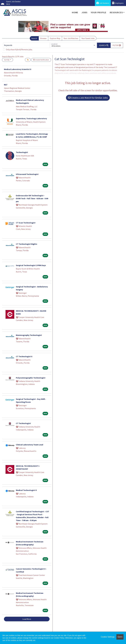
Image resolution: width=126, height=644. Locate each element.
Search (34, 38)
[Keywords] (26, 45)
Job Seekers (103, 3)
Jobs (84, 12)
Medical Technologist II (26, 490)
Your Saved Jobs (88, 38)
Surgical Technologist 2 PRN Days (31, 265)
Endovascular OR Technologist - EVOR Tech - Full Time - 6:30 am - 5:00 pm (32, 198)
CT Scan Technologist (26, 223)
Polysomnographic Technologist (31, 378)
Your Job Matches (71, 38)
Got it (120, 637)
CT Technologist (23, 423)
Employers (118, 3)
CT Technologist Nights (27, 244)
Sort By (7, 60)
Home (75, 12)
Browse (43, 38)
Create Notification (41, 60)
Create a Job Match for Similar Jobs (88, 98)
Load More (27, 619)
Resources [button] (116, 12)
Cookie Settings (108, 637)
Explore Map (55, 38)
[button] (117, 45)
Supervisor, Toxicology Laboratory (31, 118)
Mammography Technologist (29, 335)
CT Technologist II (24, 356)
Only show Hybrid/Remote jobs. (19, 49)
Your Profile (99, 12)
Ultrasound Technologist (27, 174)
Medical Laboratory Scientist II (18, 69)
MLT (6, 85)
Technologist (22, 152)
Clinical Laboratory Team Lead (29, 445)
